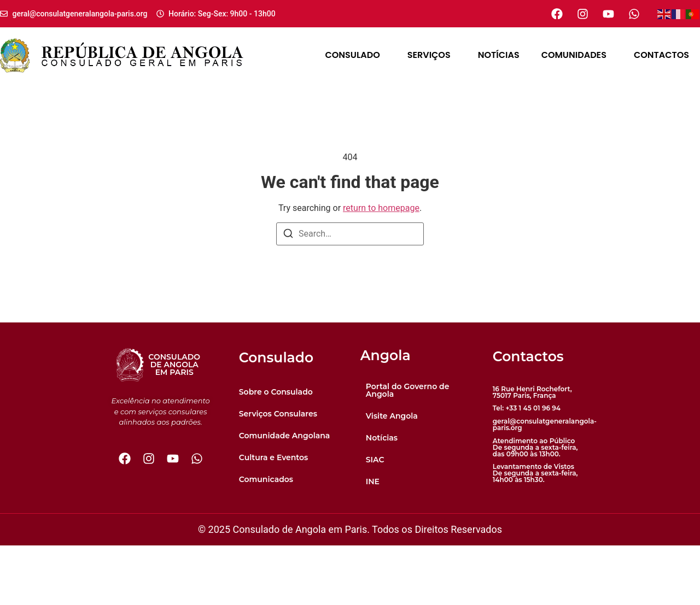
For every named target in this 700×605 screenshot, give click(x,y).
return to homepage (381, 208)
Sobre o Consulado (276, 451)
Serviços (432, 55)
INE (373, 541)
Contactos (661, 55)
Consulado (355, 55)
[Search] (288, 235)
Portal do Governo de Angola (408, 450)
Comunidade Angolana (285, 495)
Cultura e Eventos (274, 517)
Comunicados (266, 539)
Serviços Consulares (278, 473)
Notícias (499, 55)
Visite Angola (392, 475)
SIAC (375, 519)
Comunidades (577, 55)
